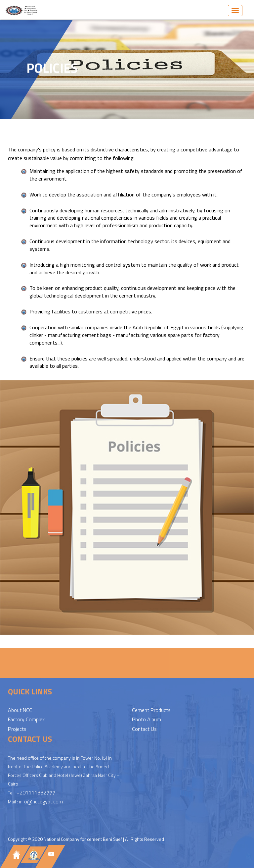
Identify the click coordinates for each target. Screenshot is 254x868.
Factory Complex (26, 720)
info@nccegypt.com (41, 802)
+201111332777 (36, 793)
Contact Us (144, 730)
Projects (17, 730)
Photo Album (147, 720)
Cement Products (151, 711)
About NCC (20, 711)
